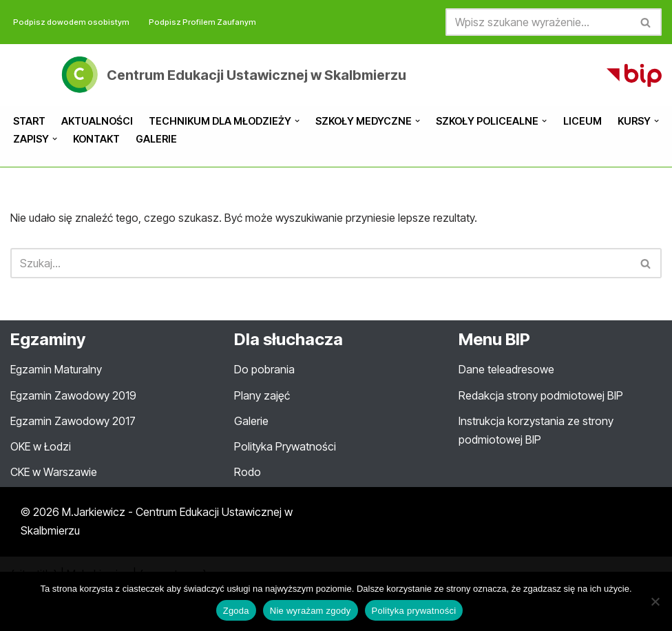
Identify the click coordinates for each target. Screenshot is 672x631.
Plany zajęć (262, 395)
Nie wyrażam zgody (311, 611)
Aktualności (97, 121)
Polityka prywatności (414, 611)
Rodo (248, 472)
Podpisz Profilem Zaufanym (202, 22)
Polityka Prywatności (285, 446)
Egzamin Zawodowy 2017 (73, 421)
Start (29, 121)
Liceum (582, 121)
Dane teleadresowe (506, 369)
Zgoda (236, 611)
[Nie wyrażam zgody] (655, 601)
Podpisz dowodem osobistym (71, 22)
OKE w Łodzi (41, 446)
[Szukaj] (538, 22)
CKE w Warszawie (54, 472)
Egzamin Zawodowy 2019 (73, 395)
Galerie (156, 139)
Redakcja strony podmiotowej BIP (541, 395)
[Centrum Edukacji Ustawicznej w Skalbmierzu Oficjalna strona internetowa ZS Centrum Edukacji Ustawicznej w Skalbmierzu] (232, 75)
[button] (297, 121)
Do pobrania (264, 369)
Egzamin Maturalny (56, 369)
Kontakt (96, 139)
